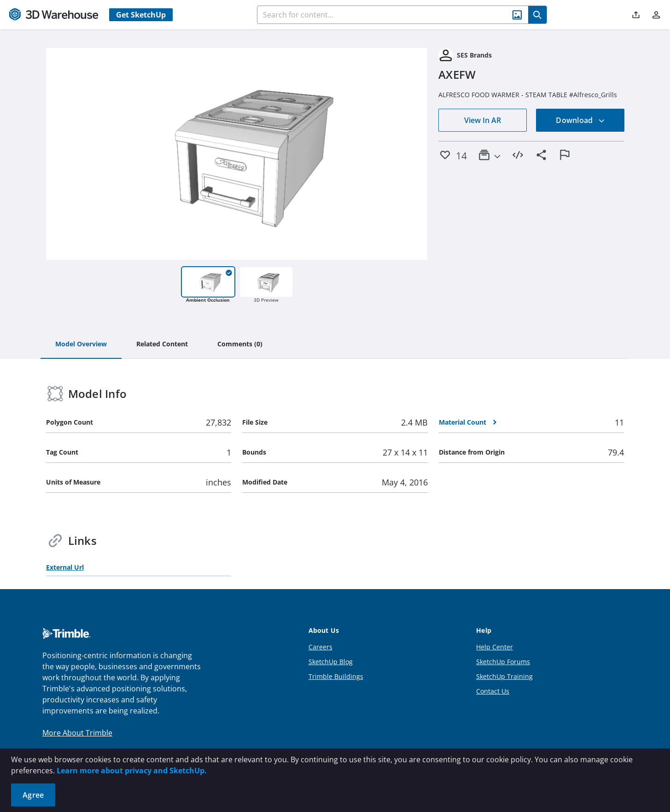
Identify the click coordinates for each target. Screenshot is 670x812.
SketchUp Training (504, 676)
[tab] (81, 345)
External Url (65, 567)
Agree (33, 795)
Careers (320, 647)
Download (580, 120)
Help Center (495, 647)
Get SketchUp (141, 15)
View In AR (483, 120)
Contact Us (493, 691)
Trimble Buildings (336, 676)
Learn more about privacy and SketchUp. (132, 771)
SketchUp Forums (503, 662)
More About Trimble (77, 733)
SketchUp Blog (331, 662)
